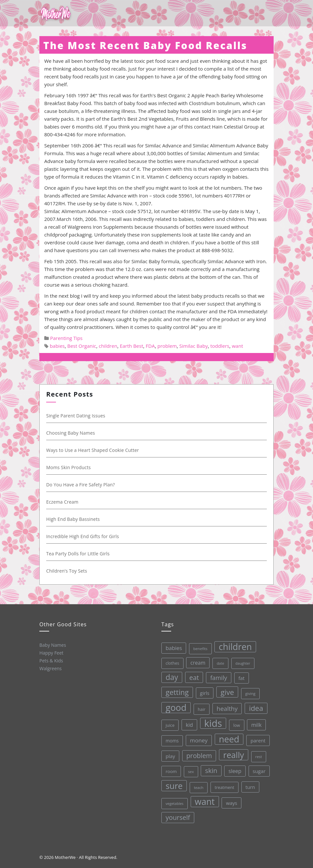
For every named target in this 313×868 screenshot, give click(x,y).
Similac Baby (194, 346)
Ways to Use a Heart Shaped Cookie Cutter (93, 450)
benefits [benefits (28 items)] (197, 648)
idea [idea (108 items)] (254, 706)
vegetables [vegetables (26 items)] (174, 803)
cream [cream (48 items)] (195, 662)
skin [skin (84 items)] (210, 769)
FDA (150, 346)
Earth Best (131, 346)
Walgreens (50, 668)
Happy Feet (51, 652)
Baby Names (52, 645)
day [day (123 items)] (169, 677)
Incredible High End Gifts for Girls (83, 536)
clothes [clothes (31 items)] (169, 663)
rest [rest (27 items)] (257, 755)
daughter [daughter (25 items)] (240, 662)
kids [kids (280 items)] (211, 722)
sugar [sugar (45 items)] (258, 769)
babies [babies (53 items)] (170, 648)
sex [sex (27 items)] (190, 771)
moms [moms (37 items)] (171, 740)
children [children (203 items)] (232, 645)
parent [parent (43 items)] (256, 739)
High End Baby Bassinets (73, 519)
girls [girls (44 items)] (202, 692)
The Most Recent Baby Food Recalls (145, 45)
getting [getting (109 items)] (175, 692)
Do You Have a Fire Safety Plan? (81, 485)
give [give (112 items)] (225, 691)
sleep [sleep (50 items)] (234, 770)
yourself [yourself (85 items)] (178, 817)
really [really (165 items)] (232, 753)
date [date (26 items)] (217, 662)
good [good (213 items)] (174, 707)
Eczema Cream (63, 502)
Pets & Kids (51, 660)
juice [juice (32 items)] (168, 725)
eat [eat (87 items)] (191, 677)
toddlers (220, 346)
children (108, 346)
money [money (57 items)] (197, 739)
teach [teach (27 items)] (198, 787)
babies (57, 346)
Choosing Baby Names (71, 433)
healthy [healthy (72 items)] (225, 707)
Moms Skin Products (69, 467)
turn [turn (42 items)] (249, 785)
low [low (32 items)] (235, 724)
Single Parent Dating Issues (76, 416)
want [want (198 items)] (204, 801)
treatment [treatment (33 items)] (224, 786)
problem (167, 346)
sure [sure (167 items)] (173, 785)
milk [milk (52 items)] (254, 723)
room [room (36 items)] (170, 771)
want (237, 346)
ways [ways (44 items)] (231, 801)
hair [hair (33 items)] (199, 708)
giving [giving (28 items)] (248, 692)
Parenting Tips (66, 338)
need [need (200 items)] (227, 738)
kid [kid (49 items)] (187, 724)
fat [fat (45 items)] (239, 676)
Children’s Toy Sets (67, 571)
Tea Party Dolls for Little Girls (78, 554)
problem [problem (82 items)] (198, 755)
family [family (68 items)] (216, 676)
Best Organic (82, 346)
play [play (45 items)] (169, 756)
